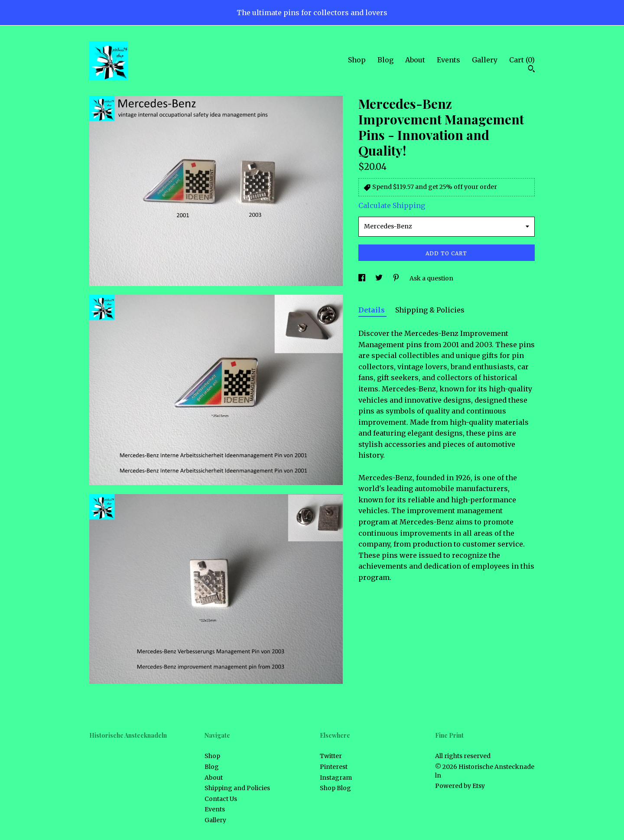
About (415, 60)
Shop (357, 60)
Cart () (522, 60)
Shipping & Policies (430, 310)
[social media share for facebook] (362, 278)
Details (372, 310)
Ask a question (431, 278)
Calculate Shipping (392, 205)
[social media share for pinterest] (397, 278)
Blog (385, 60)
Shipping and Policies (237, 788)
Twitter (331, 756)
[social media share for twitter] (380, 278)
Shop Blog (335, 788)
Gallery (485, 60)
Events (448, 60)
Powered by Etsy (460, 786)
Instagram (336, 778)
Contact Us (221, 799)
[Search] (531, 70)
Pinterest (334, 767)
